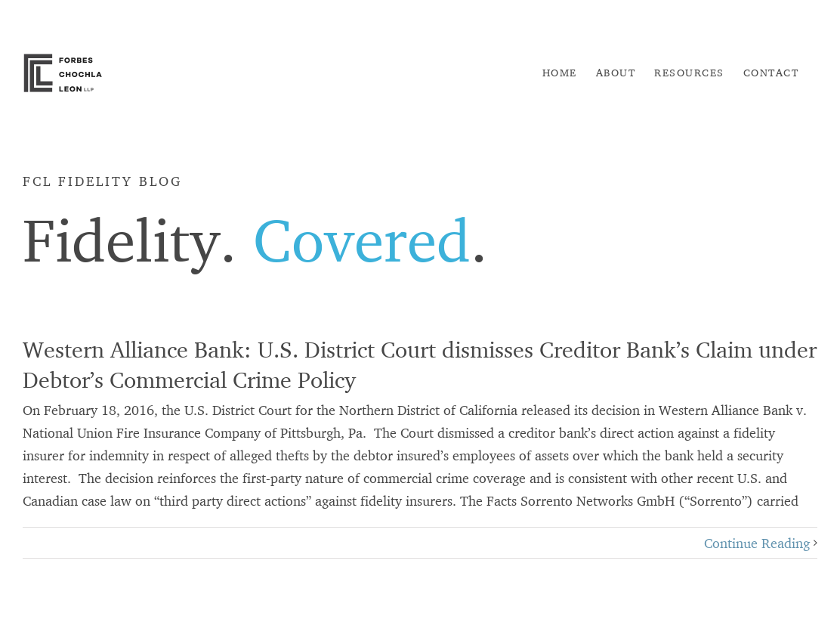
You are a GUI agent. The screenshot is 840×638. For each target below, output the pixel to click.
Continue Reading (757, 543)
